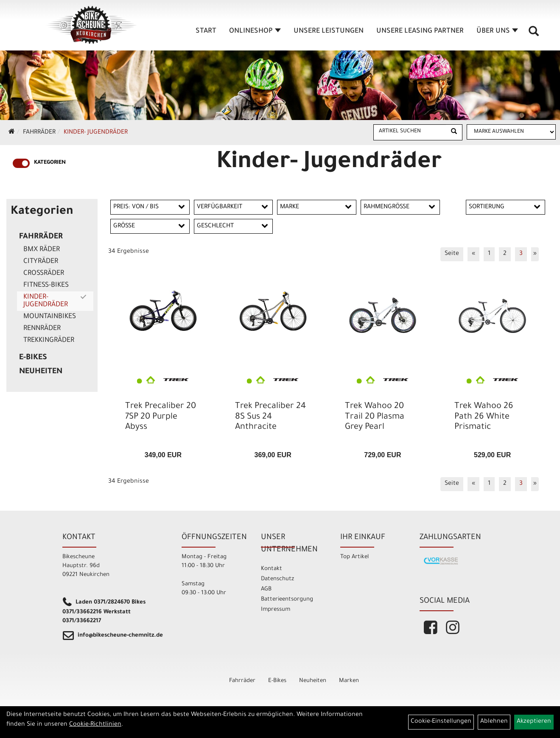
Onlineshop (255, 31)
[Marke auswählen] (511, 132)
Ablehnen (494, 722)
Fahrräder (39, 133)
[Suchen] (454, 132)
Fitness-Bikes (46, 285)
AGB (266, 589)
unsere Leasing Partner (420, 31)
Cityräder (41, 262)
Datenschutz (277, 579)
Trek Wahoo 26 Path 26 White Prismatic (484, 417)
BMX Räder (42, 250)
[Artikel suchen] (410, 132)
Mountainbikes (50, 317)
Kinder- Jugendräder (96, 133)
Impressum (276, 610)
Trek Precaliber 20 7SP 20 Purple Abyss (161, 417)
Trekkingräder (49, 341)
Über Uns (497, 31)
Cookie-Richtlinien (95, 725)
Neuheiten (41, 372)
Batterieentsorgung (287, 600)
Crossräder (44, 274)
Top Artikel (354, 557)
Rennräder (42, 329)
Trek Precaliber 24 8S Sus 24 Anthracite (270, 417)
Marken (349, 681)
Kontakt (272, 569)
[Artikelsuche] (534, 34)
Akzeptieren (534, 722)
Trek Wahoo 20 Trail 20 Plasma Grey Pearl (375, 417)
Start (206, 31)
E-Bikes (33, 358)
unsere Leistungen (329, 31)
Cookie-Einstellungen (441, 722)
